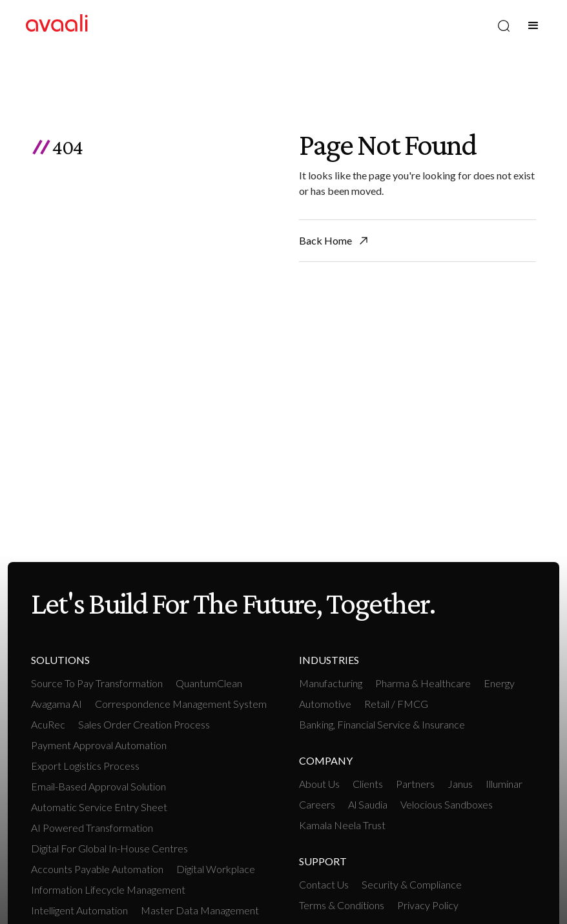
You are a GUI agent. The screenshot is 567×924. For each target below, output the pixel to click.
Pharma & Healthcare (423, 683)
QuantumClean (209, 683)
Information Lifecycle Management (108, 889)
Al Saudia (368, 804)
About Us (319, 784)
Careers (317, 804)
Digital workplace (216, 869)
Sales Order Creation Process (144, 724)
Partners (415, 784)
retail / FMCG (396, 704)
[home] (57, 25)
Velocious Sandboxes (447, 804)
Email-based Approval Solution (98, 786)
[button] (533, 26)
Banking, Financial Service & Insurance (382, 724)
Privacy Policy (428, 905)
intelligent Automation (79, 910)
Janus (460, 784)
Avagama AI (57, 704)
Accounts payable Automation (97, 869)
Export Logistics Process (85, 766)
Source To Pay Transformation (97, 683)
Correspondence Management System (181, 704)
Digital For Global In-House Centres (109, 848)
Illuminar (504, 784)
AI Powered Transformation (92, 828)
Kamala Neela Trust (342, 825)
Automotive (325, 704)
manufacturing (331, 683)
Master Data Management (200, 910)
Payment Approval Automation (99, 745)
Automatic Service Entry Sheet (99, 807)
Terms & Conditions (342, 905)
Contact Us (324, 884)
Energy (499, 683)
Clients (368, 784)
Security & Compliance (412, 884)
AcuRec (48, 724)
